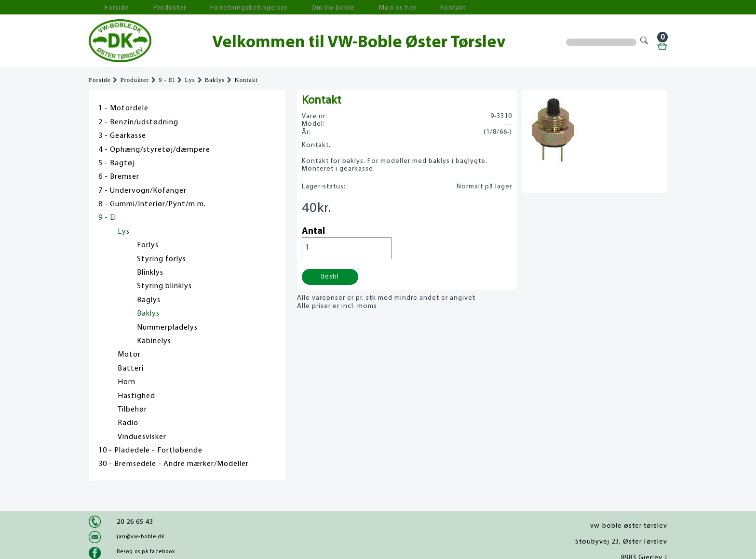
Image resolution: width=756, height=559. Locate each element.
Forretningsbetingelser (216, 7)
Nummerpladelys (167, 328)
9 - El (167, 80)
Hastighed (136, 396)
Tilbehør (132, 410)
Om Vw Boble (287, 7)
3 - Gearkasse (122, 136)
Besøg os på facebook (146, 552)
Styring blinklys (164, 286)
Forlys (148, 245)
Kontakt (385, 7)
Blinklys (150, 273)
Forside (108, 7)
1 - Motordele (123, 108)
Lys (190, 80)
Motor (129, 355)
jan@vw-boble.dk (141, 537)
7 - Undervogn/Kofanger (142, 191)
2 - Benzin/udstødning (138, 122)
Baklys (215, 80)
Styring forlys (162, 259)
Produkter (150, 7)
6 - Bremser (119, 177)
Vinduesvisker (142, 437)
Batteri (131, 369)
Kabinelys (154, 341)
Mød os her (340, 7)
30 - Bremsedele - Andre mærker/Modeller (174, 464)
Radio (128, 423)
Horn (127, 382)
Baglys (149, 300)
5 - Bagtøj (117, 163)
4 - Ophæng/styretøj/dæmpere (154, 150)
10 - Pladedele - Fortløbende (150, 451)
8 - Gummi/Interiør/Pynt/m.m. (152, 204)
